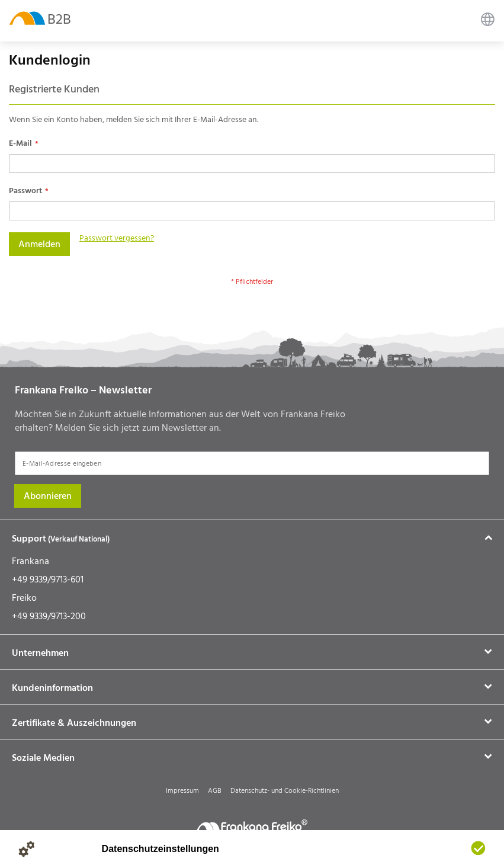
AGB (215, 791)
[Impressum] (74, 849)
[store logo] (27, 17)
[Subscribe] (48, 496)
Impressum (182, 791)
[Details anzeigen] (27, 849)
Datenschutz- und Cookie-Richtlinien (285, 791)
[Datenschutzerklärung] (50, 849)
